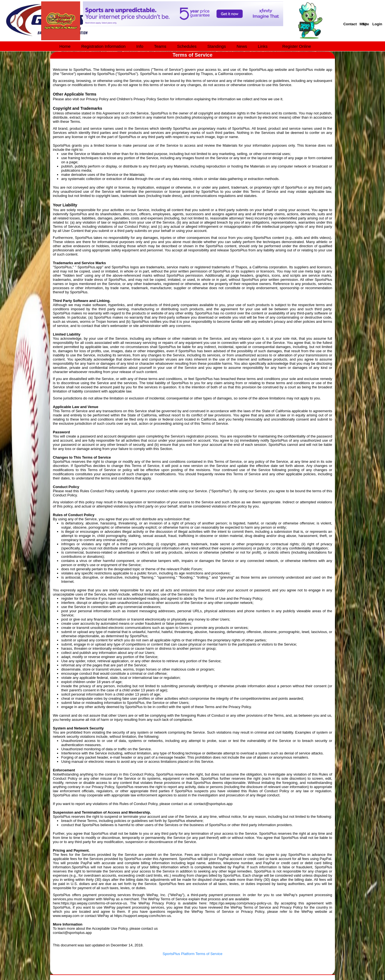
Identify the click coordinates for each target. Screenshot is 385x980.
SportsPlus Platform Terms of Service (192, 954)
